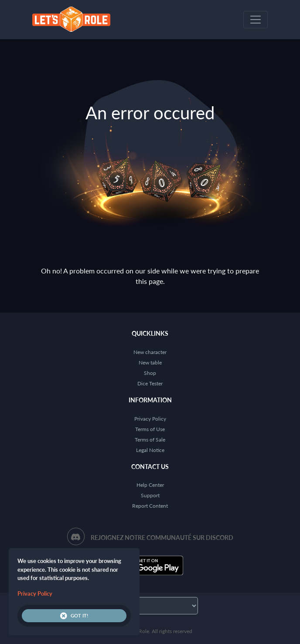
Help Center (150, 485)
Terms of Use (150, 429)
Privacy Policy (150, 419)
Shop (150, 373)
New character (150, 352)
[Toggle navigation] (256, 20)
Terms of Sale (150, 440)
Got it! (74, 616)
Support (150, 495)
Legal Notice (150, 450)
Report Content (150, 506)
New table (150, 362)
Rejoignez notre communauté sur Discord (162, 538)
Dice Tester (150, 383)
